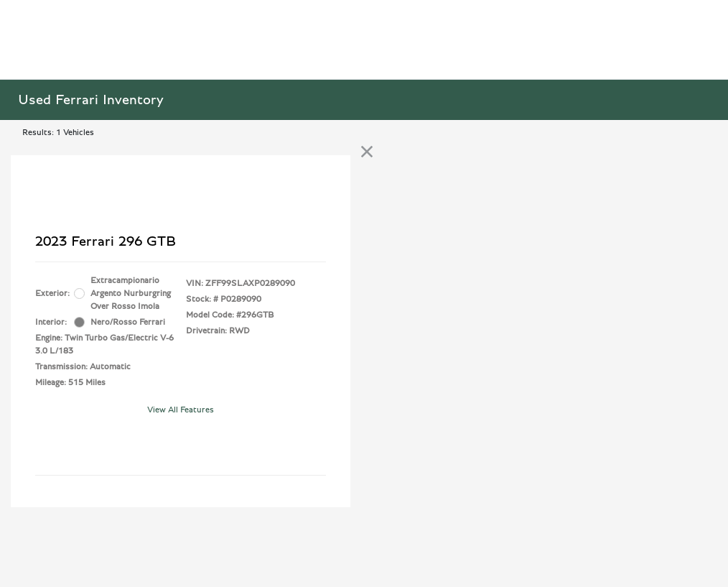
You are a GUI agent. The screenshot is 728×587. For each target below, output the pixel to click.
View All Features (181, 410)
